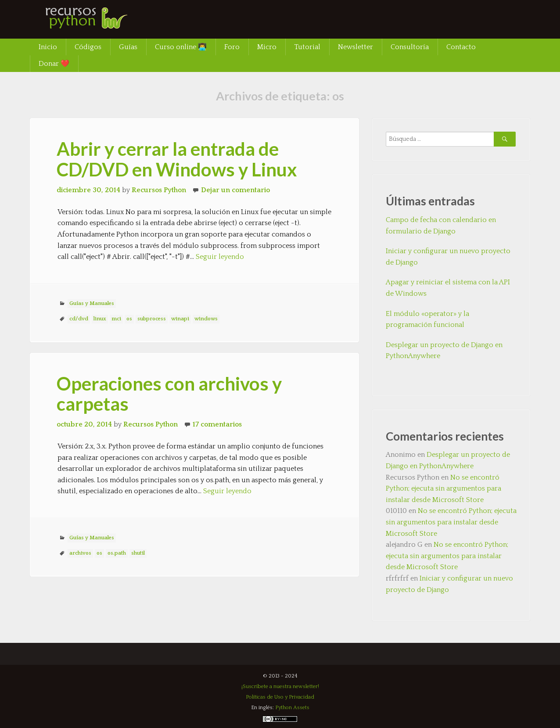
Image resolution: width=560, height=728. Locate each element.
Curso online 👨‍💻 (181, 47)
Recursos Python (159, 190)
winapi (180, 319)
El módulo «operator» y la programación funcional (427, 319)
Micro (267, 47)
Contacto (461, 47)
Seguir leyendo (220, 257)
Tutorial (307, 47)
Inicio (48, 47)
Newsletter (355, 47)
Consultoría (410, 47)
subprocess (152, 319)
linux (100, 319)
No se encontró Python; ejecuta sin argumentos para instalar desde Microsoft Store (443, 489)
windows (206, 319)
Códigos (88, 47)
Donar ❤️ (54, 64)
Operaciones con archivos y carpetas (169, 394)
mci (116, 319)
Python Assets (292, 708)
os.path (117, 553)
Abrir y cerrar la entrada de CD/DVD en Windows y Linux (177, 159)
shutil (138, 553)
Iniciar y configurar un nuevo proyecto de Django (448, 257)
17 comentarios (217, 424)
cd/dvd (79, 319)
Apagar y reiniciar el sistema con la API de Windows (448, 288)
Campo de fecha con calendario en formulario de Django (441, 226)
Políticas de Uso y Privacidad (280, 697)
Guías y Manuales (92, 303)
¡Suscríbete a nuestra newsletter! (280, 687)
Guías (128, 47)
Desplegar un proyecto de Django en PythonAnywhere (444, 351)
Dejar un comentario (235, 190)
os (129, 319)
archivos (80, 553)
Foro (232, 47)
